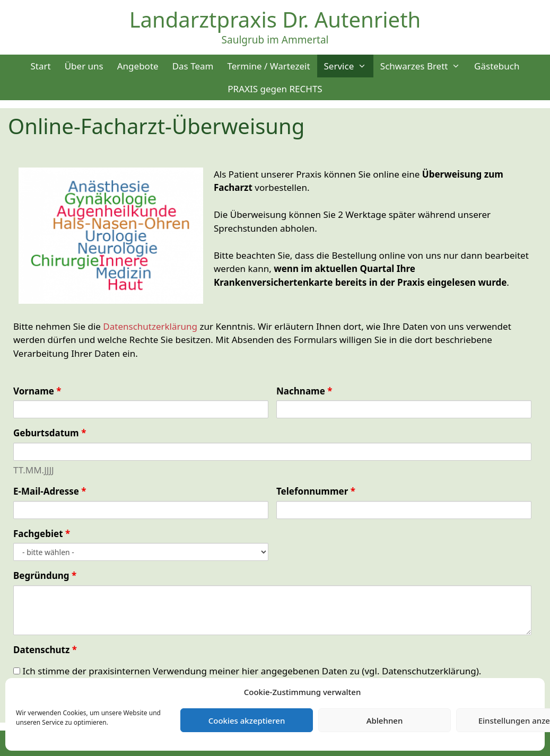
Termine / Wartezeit (268, 66)
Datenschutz (45, 650)
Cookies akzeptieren (247, 720)
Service (349, 66)
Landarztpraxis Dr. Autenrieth (275, 19)
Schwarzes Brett (424, 66)
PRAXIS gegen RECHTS (275, 89)
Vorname (37, 391)
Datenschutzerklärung (150, 326)
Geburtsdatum (50, 433)
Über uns (84, 66)
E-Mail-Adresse (50, 491)
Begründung (45, 575)
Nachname (304, 391)
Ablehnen (385, 720)
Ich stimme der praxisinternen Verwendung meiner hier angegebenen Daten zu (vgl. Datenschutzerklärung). (247, 671)
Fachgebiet (42, 534)
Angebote (138, 66)
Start (40, 66)
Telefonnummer (316, 491)
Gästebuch (497, 66)
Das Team (193, 66)
